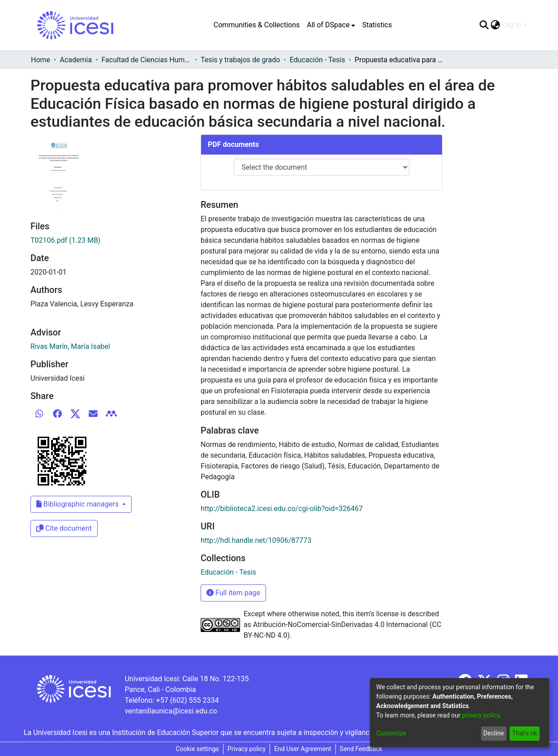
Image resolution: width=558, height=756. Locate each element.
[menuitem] (331, 25)
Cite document (64, 528)
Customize (391, 733)
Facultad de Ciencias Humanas (146, 60)
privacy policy (481, 715)
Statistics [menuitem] (377, 25)
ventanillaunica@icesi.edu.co (171, 711)
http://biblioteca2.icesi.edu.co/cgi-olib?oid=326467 (282, 509)
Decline (494, 733)
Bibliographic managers (78, 504)
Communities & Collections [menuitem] (257, 25)
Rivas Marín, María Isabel (70, 346)
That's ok (524, 733)
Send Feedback (361, 749)
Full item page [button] (233, 593)
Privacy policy (247, 749)
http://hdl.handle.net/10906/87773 (256, 540)
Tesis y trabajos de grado (240, 60)
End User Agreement (303, 749)
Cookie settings (197, 749)
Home (41, 60)
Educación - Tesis (318, 60)
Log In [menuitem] (511, 25)
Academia (76, 60)
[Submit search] (484, 25)
